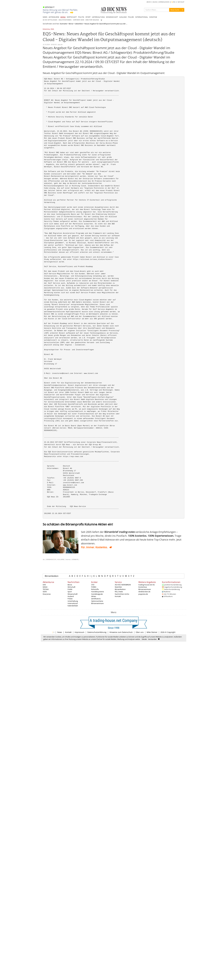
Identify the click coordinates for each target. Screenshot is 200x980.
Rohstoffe (95, 589)
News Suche (175, 10)
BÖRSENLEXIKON (164, 2)
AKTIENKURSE (54, 17)
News (60, 632)
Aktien (94, 596)
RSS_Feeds (119, 592)
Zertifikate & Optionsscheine (97, 600)
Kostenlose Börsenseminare (145, 588)
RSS (173, 2)
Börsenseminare (97, 603)
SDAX (45, 592)
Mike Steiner (152, 632)
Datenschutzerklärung (97, 632)
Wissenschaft (73, 594)
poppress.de (143, 594)
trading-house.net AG (146, 585)
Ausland (71, 596)
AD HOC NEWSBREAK (123, 585)
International (73, 603)
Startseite (63, 24)
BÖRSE (63, 17)
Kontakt (118, 596)
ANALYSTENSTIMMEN (65, 20)
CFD (93, 585)
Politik (70, 589)
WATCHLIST (181, 2)
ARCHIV (149, 2)
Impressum (79, 632)
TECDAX (46, 589)
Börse (71, 24)
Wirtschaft (71, 587)
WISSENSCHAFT (112, 17)
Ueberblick (79, 24)
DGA (52, 29)
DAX (44, 585)
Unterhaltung (73, 601)
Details (144, 639)
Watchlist (118, 587)
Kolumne (46, 29)
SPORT (88, 17)
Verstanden (152, 639)
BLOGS (155, 2)
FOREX (94, 587)
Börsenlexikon (52, 576)
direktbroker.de (144, 592)
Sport (70, 592)
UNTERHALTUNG (98, 17)
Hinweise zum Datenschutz (121, 632)
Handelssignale (97, 594)
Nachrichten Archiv (122, 594)
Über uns (140, 632)
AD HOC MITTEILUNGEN (50, 20)
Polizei (70, 599)
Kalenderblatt (73, 606)
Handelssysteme (98, 592)
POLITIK (81, 17)
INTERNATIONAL (142, 17)
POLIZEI (131, 17)
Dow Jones (47, 594)
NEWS (45, 17)
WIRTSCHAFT (72, 17)
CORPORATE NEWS (79, 20)
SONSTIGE (153, 17)
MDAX (45, 587)
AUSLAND (123, 17)
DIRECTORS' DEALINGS (92, 20)
